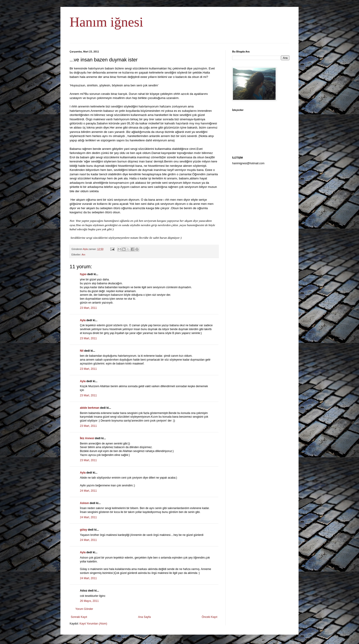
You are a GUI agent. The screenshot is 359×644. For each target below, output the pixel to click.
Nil (82, 351)
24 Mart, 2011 (88, 491)
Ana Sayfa (144, 617)
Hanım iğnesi (106, 22)
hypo (83, 274)
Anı (83, 255)
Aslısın (84, 503)
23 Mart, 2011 (88, 308)
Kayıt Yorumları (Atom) (93, 624)
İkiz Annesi (87, 438)
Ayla (83, 320)
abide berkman (90, 408)
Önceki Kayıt (209, 617)
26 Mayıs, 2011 (89, 601)
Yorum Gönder (84, 609)
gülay (83, 530)
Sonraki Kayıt (79, 617)
